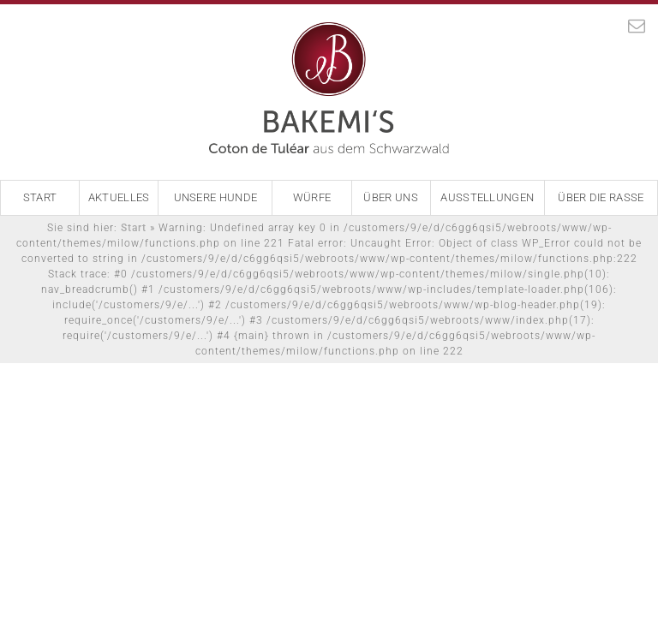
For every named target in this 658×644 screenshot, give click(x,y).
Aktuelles (119, 197)
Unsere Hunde (216, 197)
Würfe (312, 197)
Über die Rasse (601, 197)
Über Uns (390, 197)
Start (40, 197)
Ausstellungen (487, 197)
